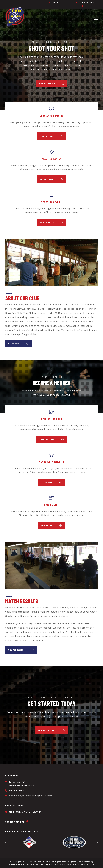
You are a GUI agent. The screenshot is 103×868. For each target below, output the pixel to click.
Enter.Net (13, 864)
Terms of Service (80, 864)
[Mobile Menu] (96, 18)
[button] (52, 84)
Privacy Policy (63, 864)
